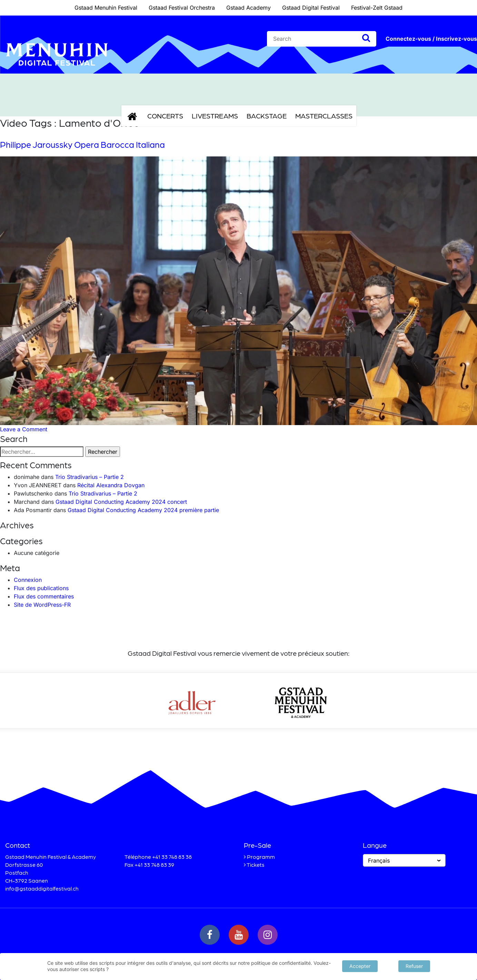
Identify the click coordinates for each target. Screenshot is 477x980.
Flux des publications (41, 588)
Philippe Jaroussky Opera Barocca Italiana (82, 144)
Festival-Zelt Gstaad (377, 8)
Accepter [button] (360, 965)
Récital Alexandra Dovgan (111, 485)
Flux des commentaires (44, 596)
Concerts (165, 116)
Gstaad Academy (249, 8)
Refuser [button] (414, 965)
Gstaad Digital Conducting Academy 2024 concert (121, 502)
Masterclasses (324, 116)
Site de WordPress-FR (42, 605)
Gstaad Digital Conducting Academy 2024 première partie (143, 510)
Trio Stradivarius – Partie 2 (90, 477)
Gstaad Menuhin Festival (106, 8)
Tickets (256, 864)
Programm (261, 857)
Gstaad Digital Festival (311, 8)
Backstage (267, 116)
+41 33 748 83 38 (172, 857)
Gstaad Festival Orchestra (182, 8)
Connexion (28, 580)
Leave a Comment (24, 429)
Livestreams (215, 116)
